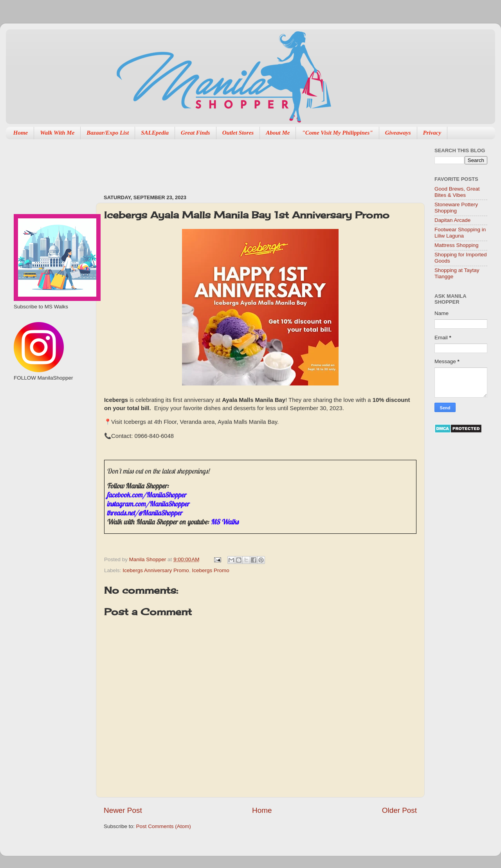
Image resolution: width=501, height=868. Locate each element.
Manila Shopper (148, 559)
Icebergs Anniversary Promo (156, 570)
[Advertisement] (246, 163)
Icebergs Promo (210, 570)
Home (21, 133)
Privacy (432, 133)
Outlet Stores (238, 133)
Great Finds (196, 133)
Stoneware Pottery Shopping (456, 208)
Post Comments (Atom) (164, 826)
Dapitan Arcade (452, 220)
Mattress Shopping (457, 245)
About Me (278, 133)
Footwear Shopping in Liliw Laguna (460, 233)
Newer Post (123, 810)
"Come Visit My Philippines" (337, 133)
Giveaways (398, 133)
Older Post (399, 810)
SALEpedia (155, 133)
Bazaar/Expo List (108, 133)
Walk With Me (57, 133)
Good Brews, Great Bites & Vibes (457, 192)
